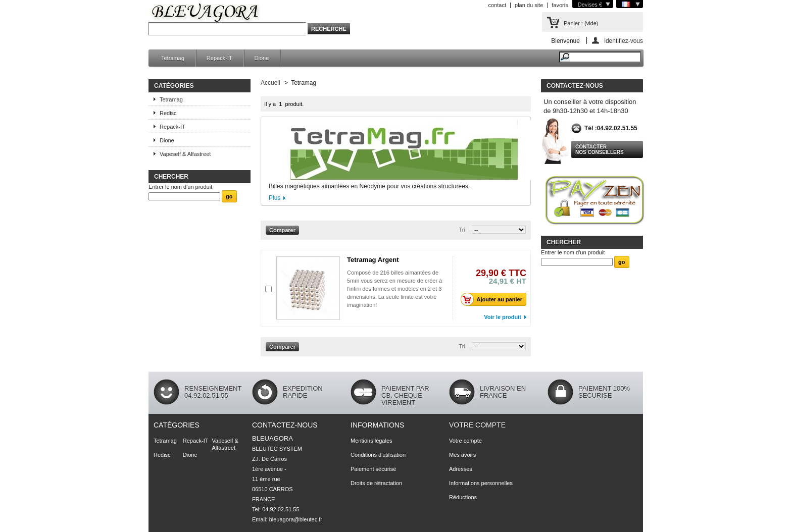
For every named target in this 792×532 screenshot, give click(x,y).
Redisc (168, 113)
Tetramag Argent (373, 260)
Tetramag (173, 58)
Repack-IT (219, 58)
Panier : (573, 23)
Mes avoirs (462, 455)
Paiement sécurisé (374, 469)
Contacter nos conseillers (600, 149)
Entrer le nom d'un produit (180, 187)
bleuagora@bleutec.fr (296, 519)
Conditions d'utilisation (378, 455)
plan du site (529, 5)
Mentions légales (372, 441)
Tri (462, 230)
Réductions (463, 497)
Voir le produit (503, 317)
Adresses (461, 469)
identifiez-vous (624, 41)
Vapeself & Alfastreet (185, 154)
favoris (560, 5)
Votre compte (477, 425)
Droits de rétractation (376, 483)
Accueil (270, 83)
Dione (262, 58)
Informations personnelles (481, 483)
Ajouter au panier (494, 299)
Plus (275, 198)
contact (497, 5)
